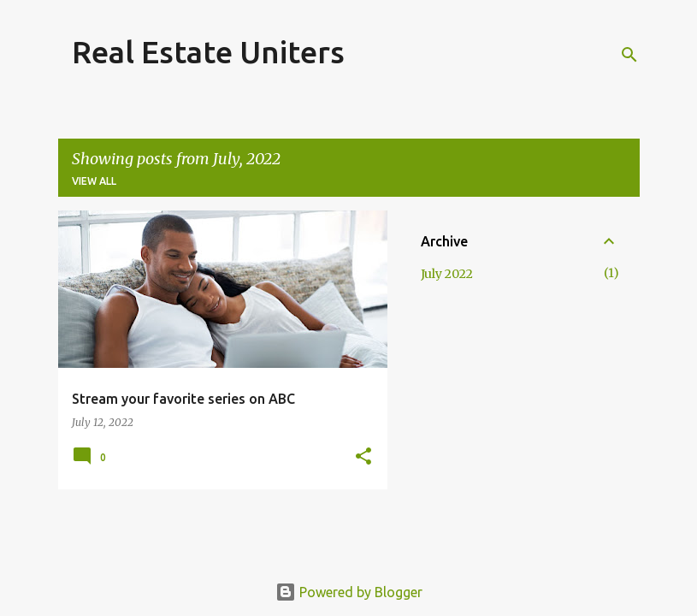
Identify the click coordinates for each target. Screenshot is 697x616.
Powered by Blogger (349, 592)
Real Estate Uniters (208, 52)
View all (94, 181)
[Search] (629, 55)
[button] (363, 457)
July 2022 (447, 274)
